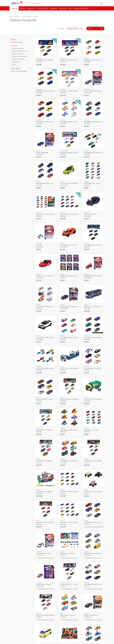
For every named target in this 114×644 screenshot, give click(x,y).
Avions (13, 64)
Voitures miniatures (27, 17)
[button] (93, 5)
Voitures (14, 46)
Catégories (14, 12)
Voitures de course (17, 54)
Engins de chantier (17, 48)
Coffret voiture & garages (18, 71)
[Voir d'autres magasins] (21, 4)
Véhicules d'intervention (19, 56)
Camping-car (15, 62)
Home (11, 17)
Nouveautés (53, 12)
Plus (70, 12)
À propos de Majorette (81, 12)
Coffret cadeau (15, 69)
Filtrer (95, 29)
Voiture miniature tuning (19, 51)
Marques (23, 12)
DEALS (31, 12)
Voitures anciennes (17, 59)
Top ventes (63, 12)
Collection (13, 40)
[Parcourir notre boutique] (53, 5)
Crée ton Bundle (42, 12)
